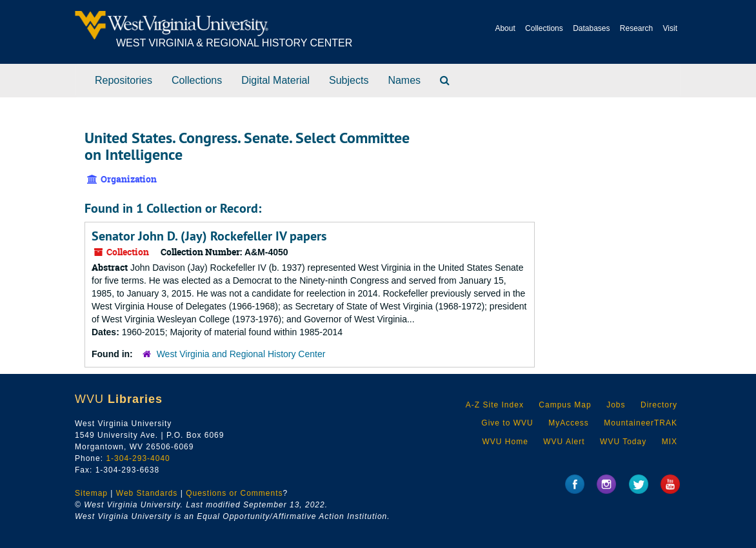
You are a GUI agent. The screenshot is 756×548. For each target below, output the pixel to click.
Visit (670, 28)
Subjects (349, 80)
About (505, 28)
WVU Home (505, 442)
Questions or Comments (234, 493)
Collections (544, 28)
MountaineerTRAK (641, 423)
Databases (591, 28)
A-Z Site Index (495, 405)
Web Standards (147, 493)
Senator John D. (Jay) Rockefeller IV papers (209, 236)
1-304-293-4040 (138, 458)
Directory (659, 405)
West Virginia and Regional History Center (241, 354)
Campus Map (565, 405)
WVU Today (623, 442)
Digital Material (275, 80)
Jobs (616, 405)
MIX (670, 442)
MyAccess (569, 423)
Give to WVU (507, 423)
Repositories (124, 80)
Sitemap (91, 493)
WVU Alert (564, 442)
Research (636, 28)
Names (404, 80)
